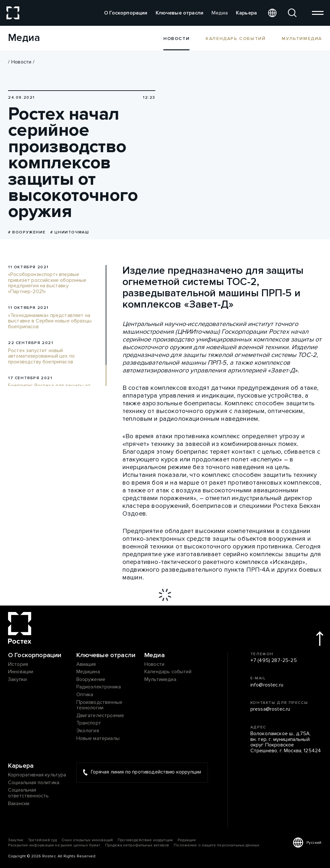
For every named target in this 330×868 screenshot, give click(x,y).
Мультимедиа (302, 38)
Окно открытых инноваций (87, 840)
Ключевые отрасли (180, 13)
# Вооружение (27, 232)
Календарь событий (236, 38)
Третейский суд (42, 840)
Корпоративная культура (37, 775)
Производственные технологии (100, 705)
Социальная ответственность (28, 793)
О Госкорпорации (126, 13)
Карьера (246, 13)
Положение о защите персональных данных (217, 845)
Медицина (88, 672)
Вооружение (91, 680)
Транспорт (89, 723)
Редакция (187, 840)
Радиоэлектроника (99, 687)
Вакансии (19, 804)
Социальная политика (34, 783)
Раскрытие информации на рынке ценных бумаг (54, 845)
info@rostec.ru (267, 685)
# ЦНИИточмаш (70, 232)
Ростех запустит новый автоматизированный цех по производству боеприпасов (41, 356)
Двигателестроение (100, 716)
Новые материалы (98, 739)
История (18, 665)
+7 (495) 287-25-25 (274, 661)
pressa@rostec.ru (270, 709)
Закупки (17, 680)
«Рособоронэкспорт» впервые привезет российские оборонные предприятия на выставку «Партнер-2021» (47, 283)
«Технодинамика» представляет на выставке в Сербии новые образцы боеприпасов (50, 321)
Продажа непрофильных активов (137, 845)
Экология (88, 731)
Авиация (86, 665)
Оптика (85, 695)
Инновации (21, 672)
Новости (21, 62)
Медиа (220, 13)
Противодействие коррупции (145, 840)
